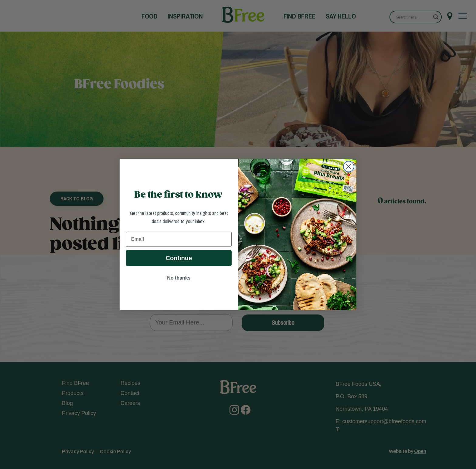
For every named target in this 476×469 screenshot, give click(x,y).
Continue (179, 258)
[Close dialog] (349, 167)
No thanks (179, 278)
